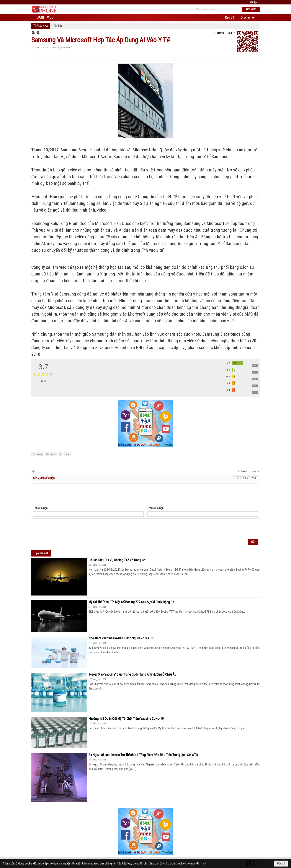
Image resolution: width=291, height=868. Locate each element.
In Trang (33, 471)
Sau (230, 33)
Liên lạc (253, 2)
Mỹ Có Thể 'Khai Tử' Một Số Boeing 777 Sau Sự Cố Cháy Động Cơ (131, 602)
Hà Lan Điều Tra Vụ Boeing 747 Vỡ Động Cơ (117, 560)
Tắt (237, 478)
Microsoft (51, 454)
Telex (245, 478)
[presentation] (61, 528)
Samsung (37, 454)
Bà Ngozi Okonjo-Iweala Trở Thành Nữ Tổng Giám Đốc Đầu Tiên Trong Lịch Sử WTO (143, 755)
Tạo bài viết (41, 553)
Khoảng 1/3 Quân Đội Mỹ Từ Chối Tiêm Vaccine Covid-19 (126, 719)
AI (60, 454)
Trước (220, 33)
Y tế (68, 454)
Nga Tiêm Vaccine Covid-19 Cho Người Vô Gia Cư (121, 638)
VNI (254, 478)
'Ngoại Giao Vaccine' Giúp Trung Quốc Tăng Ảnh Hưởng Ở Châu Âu (132, 674)
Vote (255, 366)
